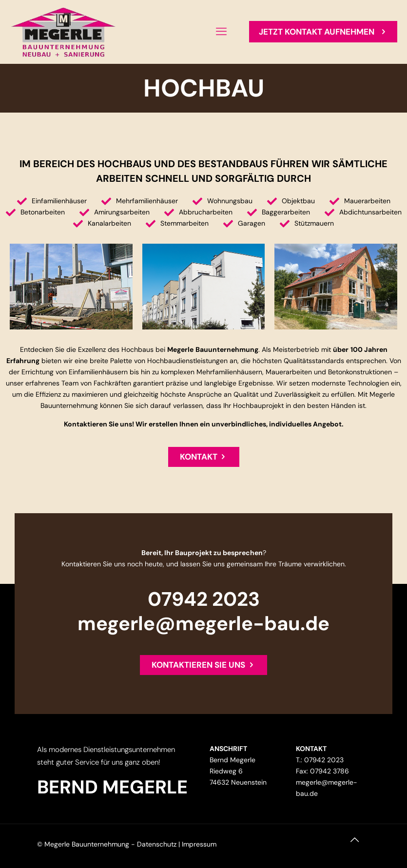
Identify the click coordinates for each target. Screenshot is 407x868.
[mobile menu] (221, 32)
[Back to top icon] (360, 845)
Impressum (199, 844)
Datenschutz (157, 844)
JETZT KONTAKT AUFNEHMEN (323, 32)
